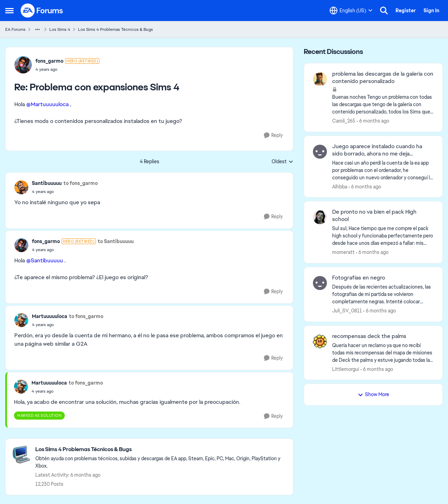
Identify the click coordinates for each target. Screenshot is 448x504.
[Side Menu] (9, 11)
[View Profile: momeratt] (320, 217)
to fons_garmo (80, 183)
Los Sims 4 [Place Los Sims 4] (60, 29)
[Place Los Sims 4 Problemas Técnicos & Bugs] (161, 450)
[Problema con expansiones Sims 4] (67, 69)
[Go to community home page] (42, 11)
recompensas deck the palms (369, 336)
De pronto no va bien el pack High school (374, 216)
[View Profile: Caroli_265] (320, 79)
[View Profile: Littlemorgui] (320, 341)
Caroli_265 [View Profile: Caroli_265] (344, 121)
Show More (373, 394)
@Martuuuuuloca (47, 104)
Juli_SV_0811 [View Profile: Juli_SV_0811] (347, 311)
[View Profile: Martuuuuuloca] (21, 320)
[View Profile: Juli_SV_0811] (320, 283)
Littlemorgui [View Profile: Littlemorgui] (346, 369)
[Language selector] (351, 11)
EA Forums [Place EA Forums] (15, 29)
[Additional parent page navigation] (37, 29)
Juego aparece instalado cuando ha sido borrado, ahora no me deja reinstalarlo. (377, 150)
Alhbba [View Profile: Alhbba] (340, 186)
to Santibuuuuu (116, 241)
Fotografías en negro (359, 278)
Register (406, 11)
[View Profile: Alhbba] (320, 152)
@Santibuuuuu (45, 260)
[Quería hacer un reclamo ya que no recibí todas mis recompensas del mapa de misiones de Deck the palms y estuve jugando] (383, 353)
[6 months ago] (373, 121)
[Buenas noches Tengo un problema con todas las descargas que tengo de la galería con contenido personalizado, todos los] (383, 105)
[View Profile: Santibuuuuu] (21, 187)
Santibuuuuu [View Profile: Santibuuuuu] (47, 183)
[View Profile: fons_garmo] (23, 65)
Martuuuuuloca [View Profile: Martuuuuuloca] (50, 316)
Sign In (431, 11)
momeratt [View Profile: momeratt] (343, 252)
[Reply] (273, 135)
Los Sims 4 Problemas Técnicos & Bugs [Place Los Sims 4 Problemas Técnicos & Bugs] (115, 29)
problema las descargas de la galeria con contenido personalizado (383, 78)
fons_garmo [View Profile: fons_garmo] (49, 61)
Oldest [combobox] (282, 162)
